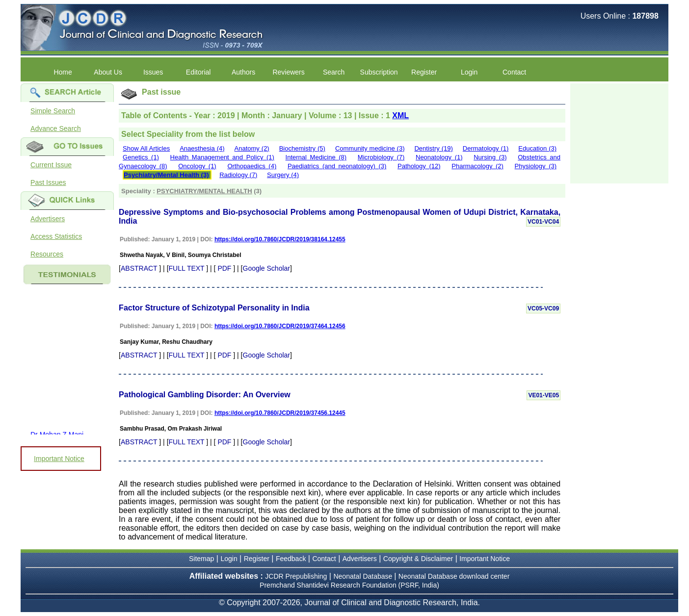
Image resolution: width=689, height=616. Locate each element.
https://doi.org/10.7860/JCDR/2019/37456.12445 (280, 413)
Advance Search (56, 128)
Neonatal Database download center (454, 576)
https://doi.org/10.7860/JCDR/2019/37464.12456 (280, 326)
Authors (243, 72)
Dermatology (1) (486, 148)
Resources (47, 254)
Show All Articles (146, 148)
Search (334, 72)
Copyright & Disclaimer (418, 559)
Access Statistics (56, 236)
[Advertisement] (619, 132)
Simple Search (53, 111)
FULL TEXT (187, 268)
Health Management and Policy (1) (222, 157)
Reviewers (288, 72)
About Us (108, 72)
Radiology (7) (238, 175)
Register (424, 72)
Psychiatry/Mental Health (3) (166, 175)
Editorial (199, 72)
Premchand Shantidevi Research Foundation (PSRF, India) (349, 585)
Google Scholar (267, 268)
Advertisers (48, 219)
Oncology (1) (197, 166)
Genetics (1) (141, 157)
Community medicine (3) (370, 148)
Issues (153, 72)
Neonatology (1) (439, 157)
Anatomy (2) (252, 148)
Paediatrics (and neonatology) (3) (337, 166)
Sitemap (201, 559)
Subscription (379, 72)
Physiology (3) (536, 166)
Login (469, 72)
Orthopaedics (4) (252, 166)
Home (63, 72)
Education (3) (537, 148)
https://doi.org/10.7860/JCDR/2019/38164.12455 (280, 239)
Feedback (291, 559)
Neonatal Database (364, 576)
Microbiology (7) (381, 157)
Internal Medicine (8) (316, 157)
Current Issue (51, 165)
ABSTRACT (139, 268)
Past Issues (48, 182)
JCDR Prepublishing (296, 576)
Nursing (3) (490, 157)
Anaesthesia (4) (202, 148)
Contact (514, 72)
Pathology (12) (419, 166)
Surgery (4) (283, 175)
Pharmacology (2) (477, 166)
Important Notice (59, 459)
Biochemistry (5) (302, 148)
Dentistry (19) (433, 148)
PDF (224, 268)
